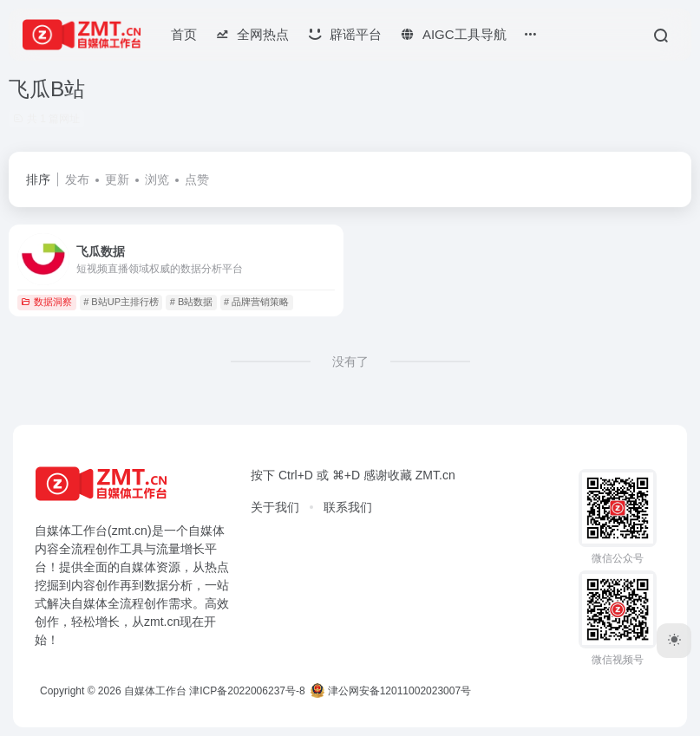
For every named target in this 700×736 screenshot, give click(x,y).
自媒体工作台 (155, 691)
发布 (77, 179)
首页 (184, 34)
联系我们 (348, 507)
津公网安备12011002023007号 (391, 691)
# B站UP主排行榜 (121, 302)
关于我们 (275, 507)
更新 (117, 179)
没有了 (350, 361)
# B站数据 (192, 302)
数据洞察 (46, 302)
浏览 (157, 179)
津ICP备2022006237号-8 (247, 691)
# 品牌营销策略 (256, 302)
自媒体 (206, 531)
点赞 (197, 179)
